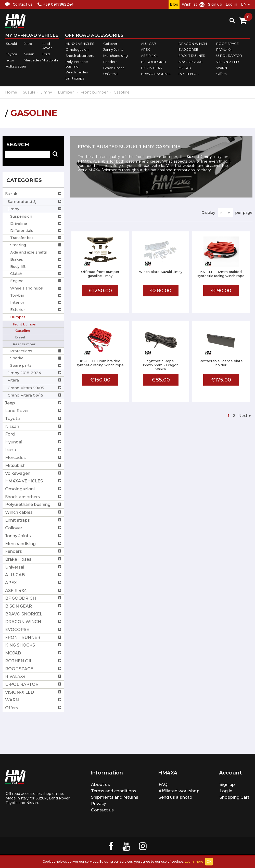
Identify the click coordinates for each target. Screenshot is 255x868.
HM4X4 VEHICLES (80, 44)
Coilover (110, 44)
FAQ (163, 785)
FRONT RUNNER (192, 56)
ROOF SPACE (227, 44)
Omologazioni (77, 50)
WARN (222, 68)
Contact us (102, 810)
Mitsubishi (50, 60)
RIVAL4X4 (224, 50)
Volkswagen (16, 66)
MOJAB (185, 68)
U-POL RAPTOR (229, 56)
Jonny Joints (113, 50)
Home (11, 92)
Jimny (46, 92)
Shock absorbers (80, 56)
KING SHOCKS (190, 62)
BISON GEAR (152, 68)
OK (209, 862)
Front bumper (94, 92)
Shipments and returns (115, 797)
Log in (231, 4)
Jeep (28, 44)
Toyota (11, 54)
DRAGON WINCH (193, 44)
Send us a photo (175, 797)
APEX (145, 50)
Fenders (110, 62)
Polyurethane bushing (77, 64)
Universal (111, 74)
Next (243, 416)
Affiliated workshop (179, 791)
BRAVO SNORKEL (156, 74)
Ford (46, 54)
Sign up (215, 4)
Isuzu (10, 60)
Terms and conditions (114, 791)
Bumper (66, 92)
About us (100, 785)
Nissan (29, 54)
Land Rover (47, 46)
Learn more (194, 862)
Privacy (99, 804)
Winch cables (77, 72)
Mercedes (32, 60)
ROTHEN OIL (189, 74)
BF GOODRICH (154, 62)
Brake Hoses (114, 68)
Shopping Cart (234, 797)
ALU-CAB (149, 44)
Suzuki (11, 44)
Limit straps (75, 78)
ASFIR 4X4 (149, 56)
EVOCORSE (188, 50)
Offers (221, 74)
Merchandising (116, 56)
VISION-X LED (228, 62)
